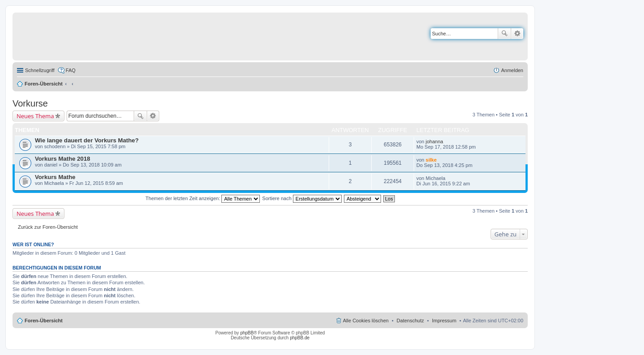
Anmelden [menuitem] (512, 70)
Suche (504, 34)
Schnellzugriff (40, 70)
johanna (434, 141)
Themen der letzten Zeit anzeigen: (203, 198)
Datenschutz (410, 321)
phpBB (247, 333)
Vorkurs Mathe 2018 (63, 159)
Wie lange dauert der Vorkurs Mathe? (87, 140)
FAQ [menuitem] (71, 70)
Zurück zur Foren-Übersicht (48, 227)
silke (431, 160)
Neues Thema (35, 116)
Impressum (444, 321)
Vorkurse (30, 103)
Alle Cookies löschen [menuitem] (366, 321)
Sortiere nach (302, 198)
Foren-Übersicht (44, 84)
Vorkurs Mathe (55, 177)
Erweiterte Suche (517, 34)
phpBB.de (300, 338)
